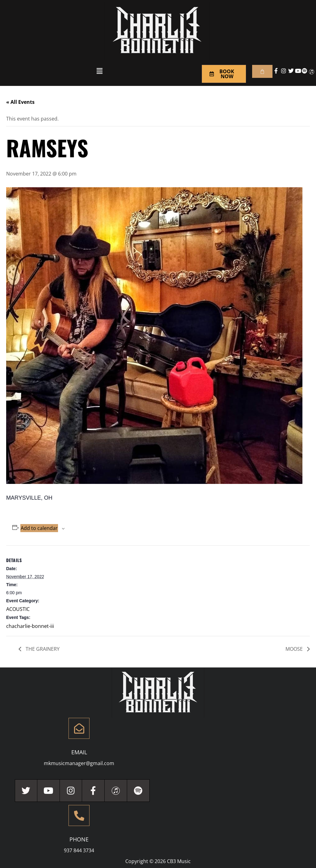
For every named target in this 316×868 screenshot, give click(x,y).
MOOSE (295, 649)
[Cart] (262, 71)
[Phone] (79, 815)
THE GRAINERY (42, 649)
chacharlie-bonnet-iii (30, 626)
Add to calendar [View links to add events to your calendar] (39, 528)
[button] (99, 71)
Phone (79, 839)
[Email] (79, 728)
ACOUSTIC (18, 609)
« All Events (20, 102)
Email (79, 752)
